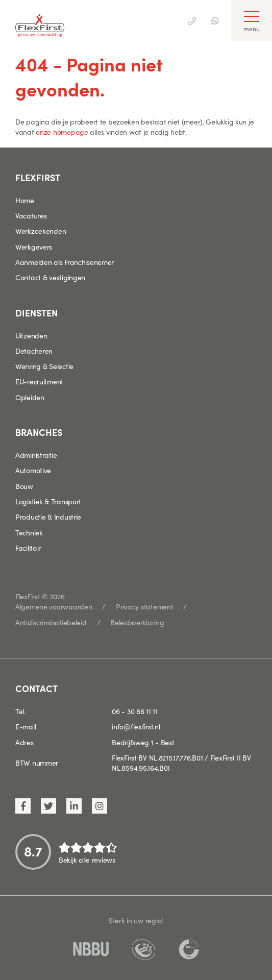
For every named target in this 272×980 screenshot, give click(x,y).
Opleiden (30, 397)
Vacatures (31, 215)
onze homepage (62, 132)
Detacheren (34, 351)
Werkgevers (34, 247)
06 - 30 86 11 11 (135, 711)
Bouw (24, 486)
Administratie (36, 455)
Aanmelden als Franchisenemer (65, 262)
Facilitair (28, 548)
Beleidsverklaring (137, 622)
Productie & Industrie (48, 517)
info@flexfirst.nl (136, 726)
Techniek (29, 532)
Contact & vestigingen (50, 277)
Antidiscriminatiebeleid (51, 622)
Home (25, 200)
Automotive (33, 470)
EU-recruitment (39, 381)
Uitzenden (31, 335)
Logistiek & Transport (48, 501)
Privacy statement (144, 606)
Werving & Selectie (44, 366)
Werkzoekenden (41, 231)
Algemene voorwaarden (54, 606)
